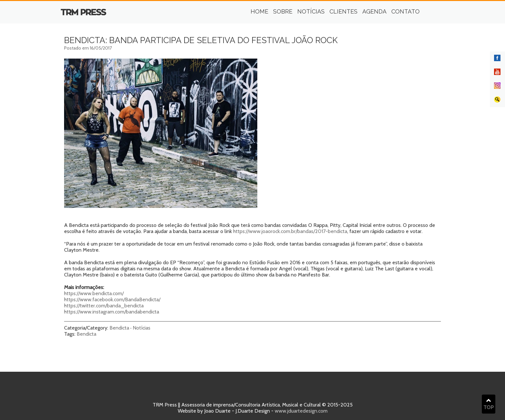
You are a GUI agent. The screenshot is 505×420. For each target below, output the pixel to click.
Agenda (374, 11)
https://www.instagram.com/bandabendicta (112, 312)
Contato (405, 11)
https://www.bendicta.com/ (94, 293)
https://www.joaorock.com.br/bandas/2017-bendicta (290, 231)
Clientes (343, 11)
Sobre (283, 11)
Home (259, 11)
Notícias (311, 11)
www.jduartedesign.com (301, 411)
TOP (489, 404)
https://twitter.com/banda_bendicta (104, 306)
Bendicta (119, 328)
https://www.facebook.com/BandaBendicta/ (112, 299)
